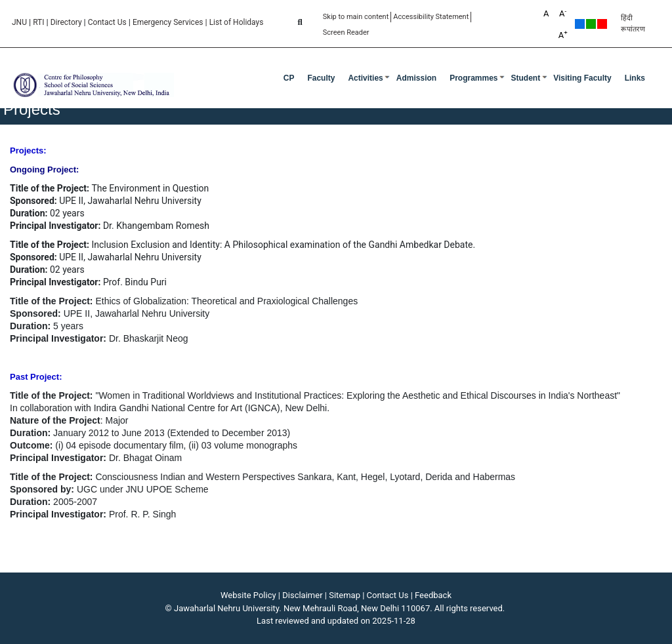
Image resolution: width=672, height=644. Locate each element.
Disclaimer (302, 595)
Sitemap (345, 595)
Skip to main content (356, 17)
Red (602, 24)
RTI (38, 22)
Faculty (321, 78)
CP (289, 78)
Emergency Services (168, 22)
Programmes (473, 78)
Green (591, 24)
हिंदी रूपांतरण (633, 24)
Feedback (433, 595)
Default (580, 24)
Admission (416, 78)
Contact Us (107, 22)
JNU (19, 22)
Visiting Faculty (582, 78)
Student (526, 78)
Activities (365, 78)
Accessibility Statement (431, 17)
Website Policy (248, 595)
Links (635, 78)
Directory (66, 22)
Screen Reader (346, 32)
